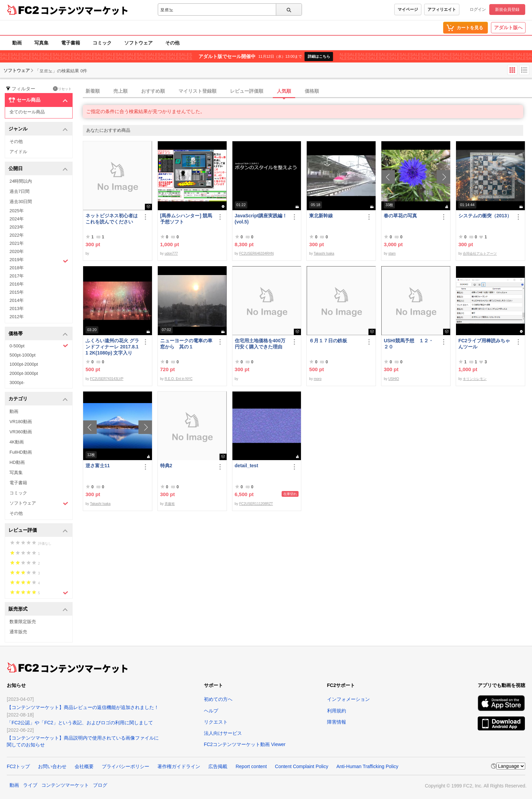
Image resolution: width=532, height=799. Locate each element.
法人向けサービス (223, 733)
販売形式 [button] (38, 609)
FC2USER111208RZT (256, 504)
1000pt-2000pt (24, 364)
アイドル (18, 152)
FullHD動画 (21, 452)
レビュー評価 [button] (38, 531)
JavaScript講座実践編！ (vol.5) (262, 219)
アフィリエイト (442, 10)
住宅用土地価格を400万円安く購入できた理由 (260, 344)
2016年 (17, 284)
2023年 (17, 227)
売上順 (120, 91)
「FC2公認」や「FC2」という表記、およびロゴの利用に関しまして (80, 723)
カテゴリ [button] (38, 399)
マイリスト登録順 (197, 91)
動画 (17, 43)
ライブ (30, 785)
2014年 (17, 300)
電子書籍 (71, 43)
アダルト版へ (508, 28)
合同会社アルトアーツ (480, 253)
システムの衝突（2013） (485, 216)
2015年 (17, 292)
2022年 (17, 235)
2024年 (17, 219)
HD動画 (17, 462)
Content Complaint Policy (301, 766)
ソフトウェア (138, 43)
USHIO (394, 379)
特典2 (166, 466)
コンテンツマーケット (84, 10)
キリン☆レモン (475, 379)
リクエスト (216, 722)
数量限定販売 (23, 622)
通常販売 (18, 632)
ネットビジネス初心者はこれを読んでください (112, 219)
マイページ (408, 10)
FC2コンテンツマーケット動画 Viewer (245, 744)
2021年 (17, 243)
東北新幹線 (321, 216)
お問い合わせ (52, 766)
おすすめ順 (153, 91)
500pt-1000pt (23, 355)
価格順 (312, 91)
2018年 (17, 268)
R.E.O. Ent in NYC (178, 379)
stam (392, 253)
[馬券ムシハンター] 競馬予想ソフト (186, 219)
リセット (62, 89)
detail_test (246, 466)
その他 (172, 43)
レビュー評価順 (247, 91)
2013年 (17, 308)
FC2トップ (18, 766)
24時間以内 (21, 181)
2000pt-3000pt (24, 373)
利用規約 (337, 711)
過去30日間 (21, 202)
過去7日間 (20, 191)
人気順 (284, 91)
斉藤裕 (170, 504)
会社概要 (84, 766)
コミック (102, 43)
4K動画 (17, 442)
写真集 (41, 43)
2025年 (17, 211)
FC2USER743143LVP (107, 379)
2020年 (17, 251)
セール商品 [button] (38, 100)
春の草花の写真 (400, 216)
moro (318, 379)
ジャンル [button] (38, 129)
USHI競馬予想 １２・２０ (408, 344)
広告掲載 (218, 766)
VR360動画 (21, 432)
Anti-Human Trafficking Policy (367, 766)
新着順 (93, 91)
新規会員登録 (507, 10)
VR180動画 (21, 422)
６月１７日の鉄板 (328, 341)
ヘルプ (211, 711)
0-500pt (39, 346)
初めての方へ (218, 699)
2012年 (17, 317)
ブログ (100, 785)
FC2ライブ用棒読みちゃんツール (484, 344)
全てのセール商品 (27, 112)
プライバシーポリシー (126, 766)
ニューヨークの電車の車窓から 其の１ (186, 344)
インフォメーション (348, 699)
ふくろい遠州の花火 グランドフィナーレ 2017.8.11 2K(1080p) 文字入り (112, 347)
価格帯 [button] (38, 334)
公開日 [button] (38, 169)
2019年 (39, 260)
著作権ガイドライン (179, 766)
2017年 (17, 276)
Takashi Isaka (324, 253)
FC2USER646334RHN (256, 253)
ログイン (478, 10)
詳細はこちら (319, 56)
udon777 (171, 253)
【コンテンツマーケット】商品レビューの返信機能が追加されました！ (83, 707)
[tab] (307, 91)
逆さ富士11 (98, 466)
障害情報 (337, 722)
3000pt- (17, 383)
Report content (251, 766)
